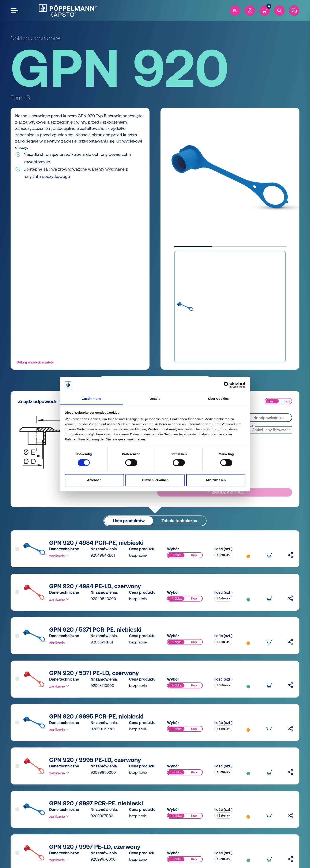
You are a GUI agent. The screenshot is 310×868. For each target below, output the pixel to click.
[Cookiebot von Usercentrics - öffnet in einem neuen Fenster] (227, 385)
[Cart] (265, 11)
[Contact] (294, 11)
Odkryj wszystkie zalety (35, 362)
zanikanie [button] (59, 556)
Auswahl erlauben (155, 480)
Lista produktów (129, 520)
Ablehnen (94, 480)
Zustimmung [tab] (92, 399)
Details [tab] (155, 399)
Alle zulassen (216, 480)
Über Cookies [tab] (218, 399)
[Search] (279, 11)
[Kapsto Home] (68, 11)
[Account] (250, 11)
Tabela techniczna (179, 520)
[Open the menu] (14, 11)
